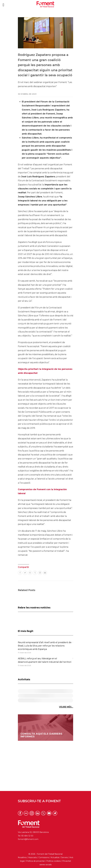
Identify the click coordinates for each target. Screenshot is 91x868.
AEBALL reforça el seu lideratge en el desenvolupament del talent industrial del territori (45, 660)
